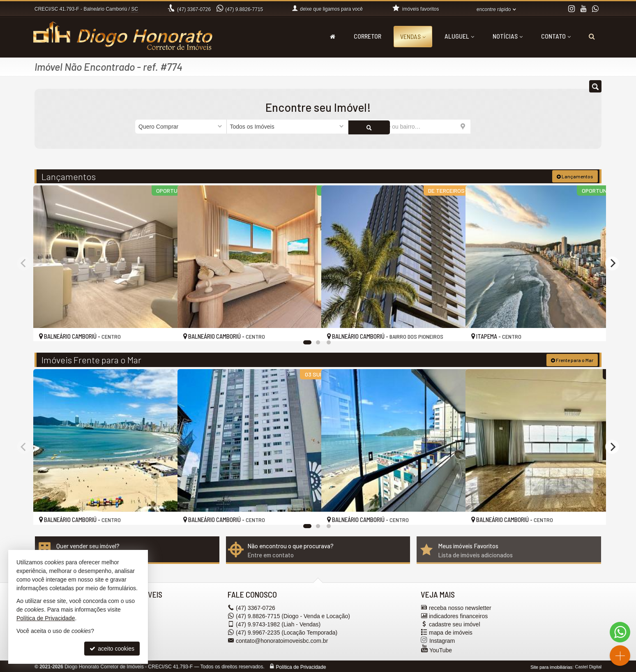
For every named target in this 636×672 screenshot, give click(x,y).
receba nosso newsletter (460, 607)
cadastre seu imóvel (455, 623)
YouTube (441, 649)
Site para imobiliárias (551, 666)
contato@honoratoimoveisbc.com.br (282, 640)
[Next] (612, 263)
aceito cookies (112, 649)
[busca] (592, 36)
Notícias (508, 36)
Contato (556, 36)
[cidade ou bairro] (409, 127)
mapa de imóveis (451, 631)
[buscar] (486, 127)
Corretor (368, 36)
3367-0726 (194, 9)
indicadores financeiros (458, 615)
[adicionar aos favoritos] (162, 327)
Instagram (442, 640)
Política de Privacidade (301, 666)
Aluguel (459, 36)
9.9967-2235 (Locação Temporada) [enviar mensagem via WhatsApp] (287, 631)
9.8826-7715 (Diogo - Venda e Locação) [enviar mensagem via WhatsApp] (293, 615)
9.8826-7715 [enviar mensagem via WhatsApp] (244, 9)
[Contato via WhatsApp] (620, 632)
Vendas (413, 36)
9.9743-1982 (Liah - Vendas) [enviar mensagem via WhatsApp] (278, 623)
